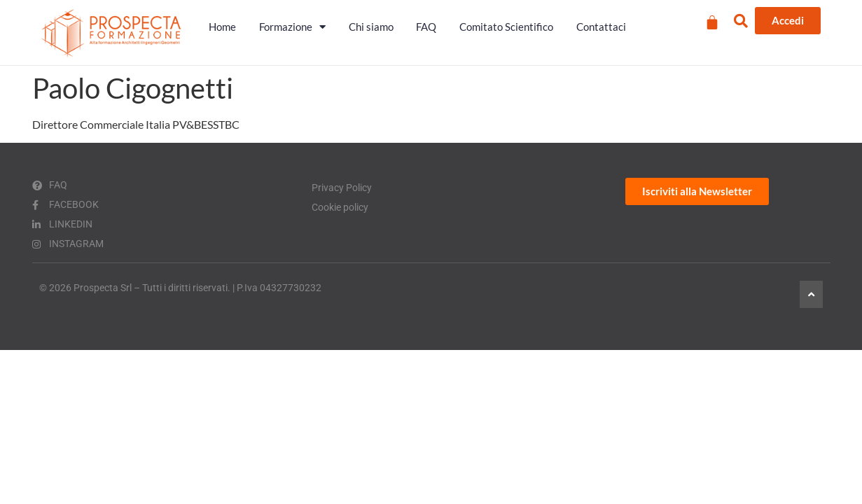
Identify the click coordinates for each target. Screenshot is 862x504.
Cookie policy (340, 207)
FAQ (426, 27)
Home (222, 27)
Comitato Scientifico (506, 27)
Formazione (292, 27)
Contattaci (601, 27)
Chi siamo (371, 27)
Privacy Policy (342, 188)
